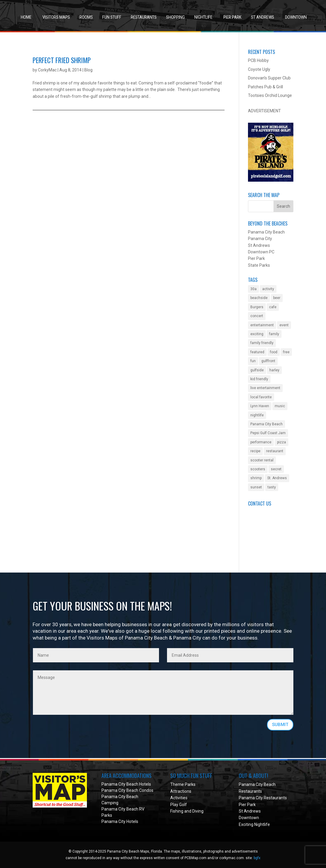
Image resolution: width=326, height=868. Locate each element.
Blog (88, 70)
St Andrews (263, 17)
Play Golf (179, 805)
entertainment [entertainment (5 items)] (262, 325)
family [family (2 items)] (274, 334)
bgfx (257, 858)
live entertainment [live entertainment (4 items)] (265, 388)
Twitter (255, 545)
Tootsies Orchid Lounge (270, 95)
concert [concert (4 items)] (257, 316)
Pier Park (232, 17)
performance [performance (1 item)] (261, 442)
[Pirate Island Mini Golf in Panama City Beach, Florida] (271, 180)
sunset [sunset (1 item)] (256, 487)
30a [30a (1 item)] (253, 289)
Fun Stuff (112, 17)
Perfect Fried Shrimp (62, 60)
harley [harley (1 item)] (274, 370)
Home (26, 17)
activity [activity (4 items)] (268, 289)
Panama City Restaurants (263, 798)
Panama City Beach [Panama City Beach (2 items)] (267, 424)
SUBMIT (280, 725)
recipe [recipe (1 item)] (255, 451)
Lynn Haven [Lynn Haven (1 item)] (260, 406)
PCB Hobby (258, 60)
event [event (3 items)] (284, 325)
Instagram (258, 552)
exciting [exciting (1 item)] (257, 334)
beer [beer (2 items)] (277, 298)
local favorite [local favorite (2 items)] (261, 397)
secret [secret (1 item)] (276, 469)
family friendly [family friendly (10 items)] (262, 343)
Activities (179, 798)
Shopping (175, 17)
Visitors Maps (56, 17)
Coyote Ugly (259, 69)
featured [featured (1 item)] (257, 352)
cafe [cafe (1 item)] (273, 307)
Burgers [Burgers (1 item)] (257, 307)
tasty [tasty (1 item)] (272, 487)
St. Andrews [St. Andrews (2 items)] (277, 478)
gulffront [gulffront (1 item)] (268, 361)
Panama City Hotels (120, 821)
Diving (198, 811)
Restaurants (144, 17)
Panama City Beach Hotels (126, 784)
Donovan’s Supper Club (269, 78)
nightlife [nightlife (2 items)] (257, 415)
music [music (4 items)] (280, 406)
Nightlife (203, 17)
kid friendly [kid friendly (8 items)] (259, 379)
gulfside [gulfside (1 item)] (257, 370)
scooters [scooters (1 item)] (258, 469)
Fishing (177, 811)
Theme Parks (183, 784)
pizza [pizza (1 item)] (282, 442)
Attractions (181, 791)
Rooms (86, 17)
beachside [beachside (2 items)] (259, 298)
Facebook (257, 539)
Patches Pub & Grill (265, 87)
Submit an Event (263, 512)
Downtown (296, 17)
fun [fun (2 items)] (253, 361)
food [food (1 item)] (274, 352)
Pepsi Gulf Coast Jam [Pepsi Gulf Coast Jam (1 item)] (268, 433)
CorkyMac (47, 70)
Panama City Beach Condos (127, 790)
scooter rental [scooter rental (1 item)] (262, 460)
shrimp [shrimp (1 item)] (256, 478)
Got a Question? (263, 519)
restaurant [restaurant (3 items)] (275, 451)
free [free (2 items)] (286, 352)
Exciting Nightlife (254, 824)
